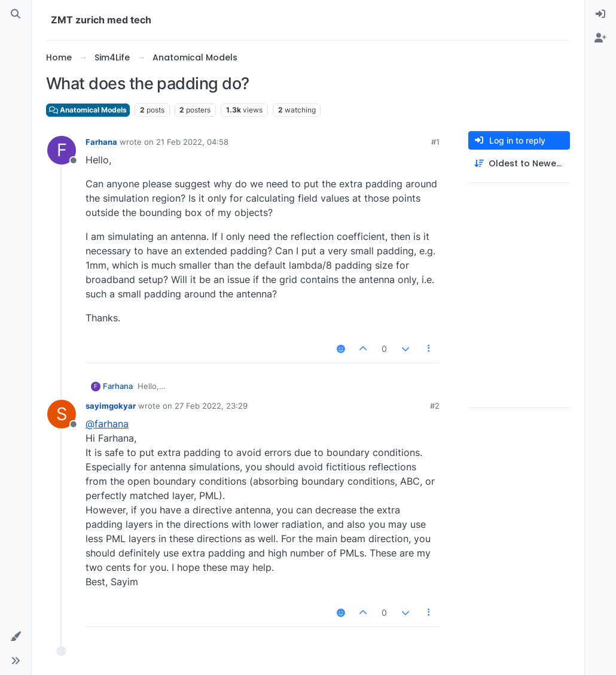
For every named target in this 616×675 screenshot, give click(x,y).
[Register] (600, 38)
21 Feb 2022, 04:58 (192, 142)
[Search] (16, 14)
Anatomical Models (88, 110)
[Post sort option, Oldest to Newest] (519, 164)
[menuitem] (600, 14)
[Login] (600, 14)
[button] (16, 637)
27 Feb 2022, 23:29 (211, 406)
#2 (435, 406)
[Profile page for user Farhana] (62, 150)
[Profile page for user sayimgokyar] (62, 414)
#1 (435, 142)
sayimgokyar (111, 406)
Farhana (101, 142)
